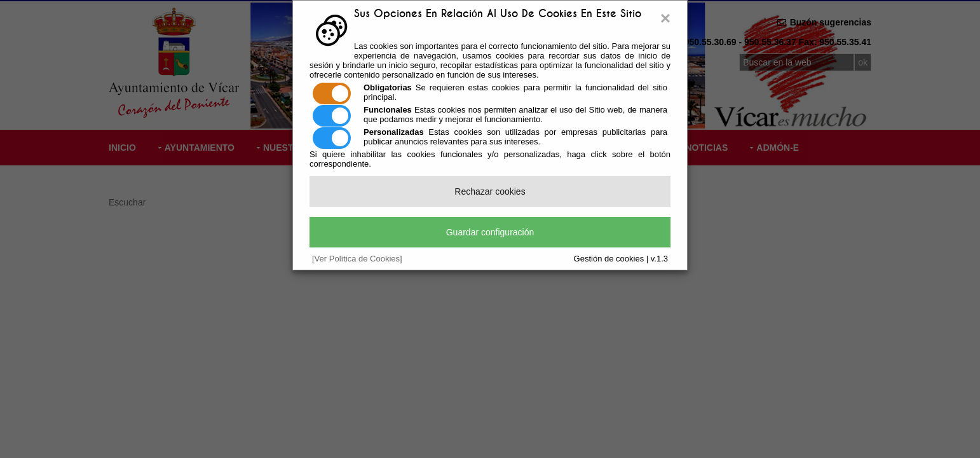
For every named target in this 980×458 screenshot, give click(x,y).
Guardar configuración (490, 232)
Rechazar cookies (490, 191)
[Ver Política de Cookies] (357, 259)
